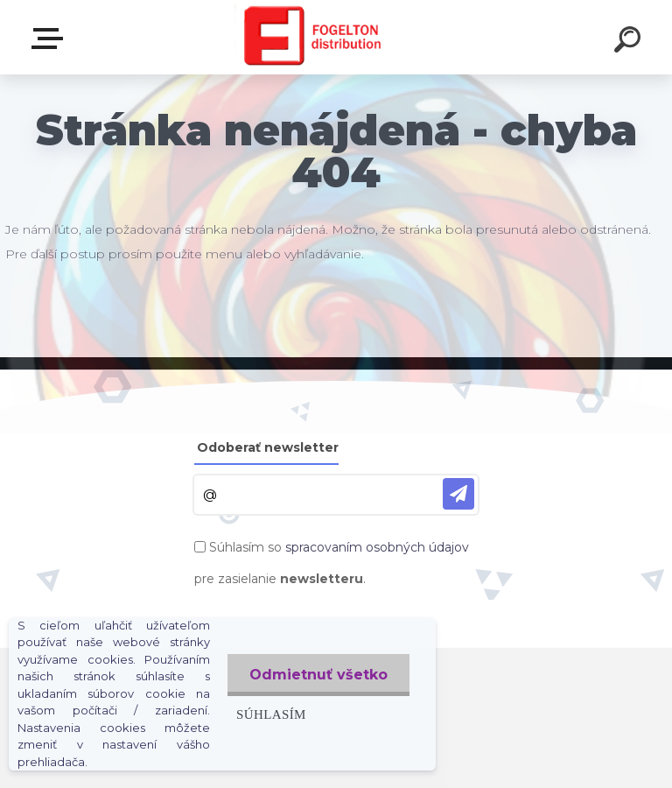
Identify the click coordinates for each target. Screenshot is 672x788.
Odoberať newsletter (268, 447)
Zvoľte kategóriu (51, 39)
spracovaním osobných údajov (377, 547)
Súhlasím (271, 714)
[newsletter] (458, 494)
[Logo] (310, 37)
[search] (630, 42)
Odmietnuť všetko (318, 675)
